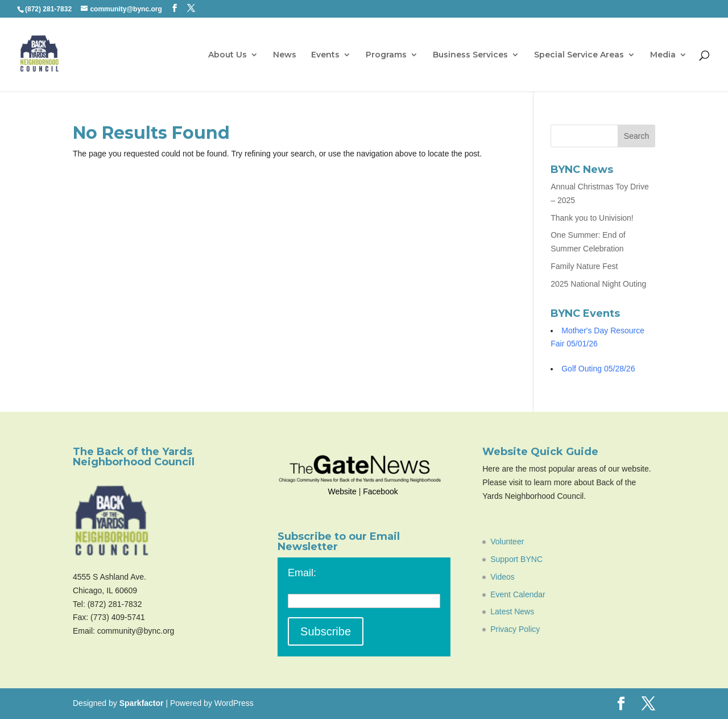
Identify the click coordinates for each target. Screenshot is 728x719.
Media (663, 55)
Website (342, 491)
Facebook (380, 491)
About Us (227, 55)
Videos (502, 577)
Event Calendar (518, 594)
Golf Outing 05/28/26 (598, 369)
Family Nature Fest (584, 266)
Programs (386, 55)
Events (325, 55)
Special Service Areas (579, 55)
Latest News (512, 611)
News (285, 55)
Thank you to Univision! (592, 218)
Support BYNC (516, 559)
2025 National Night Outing (598, 284)
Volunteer (507, 542)
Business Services (470, 55)
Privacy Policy (515, 629)
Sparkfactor (142, 703)
